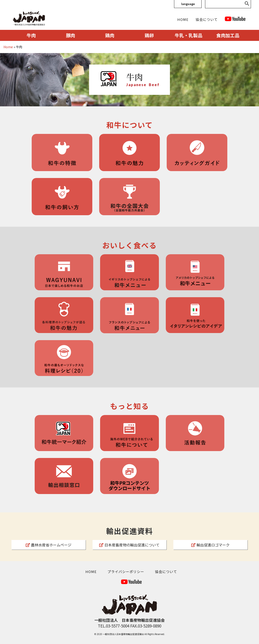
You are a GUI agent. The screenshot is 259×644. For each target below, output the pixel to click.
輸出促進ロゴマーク (210, 545)
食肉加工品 (228, 35)
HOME (183, 19)
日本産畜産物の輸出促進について (129, 545)
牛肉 (31, 35)
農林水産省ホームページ (49, 545)
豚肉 (70, 35)
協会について (207, 19)
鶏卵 (149, 35)
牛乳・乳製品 (189, 35)
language (188, 4)
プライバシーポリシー (126, 572)
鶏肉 (110, 35)
